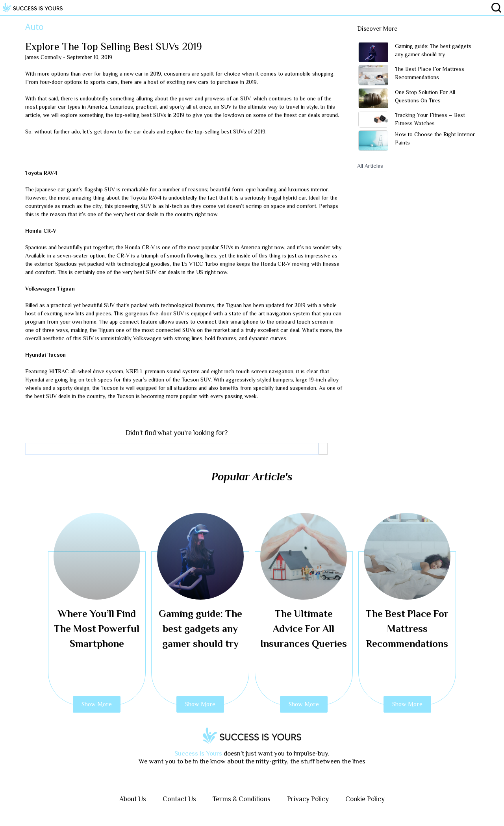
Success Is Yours (198, 753)
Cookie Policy (365, 799)
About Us (133, 799)
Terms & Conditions (242, 799)
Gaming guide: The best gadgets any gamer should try (433, 50)
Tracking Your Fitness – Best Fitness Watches (430, 119)
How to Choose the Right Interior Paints (435, 138)
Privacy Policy (308, 799)
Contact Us (179, 799)
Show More (97, 704)
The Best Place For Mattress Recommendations (430, 73)
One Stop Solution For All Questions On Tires (425, 96)
